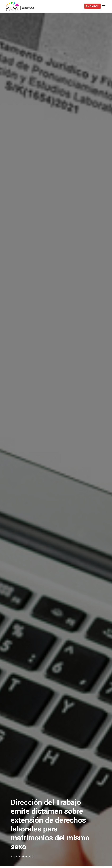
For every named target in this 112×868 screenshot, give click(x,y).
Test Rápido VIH (92, 6)
